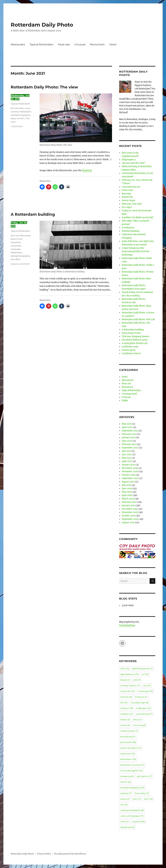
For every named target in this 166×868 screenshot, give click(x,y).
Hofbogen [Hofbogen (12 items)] (143, 708)
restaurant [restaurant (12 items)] (128, 754)
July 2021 (126, 451)
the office (16, 259)
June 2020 (127, 488)
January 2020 (129, 505)
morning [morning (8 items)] (139, 725)
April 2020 (127, 495)
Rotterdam (25, 112)
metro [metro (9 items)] (125, 725)
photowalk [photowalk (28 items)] (128, 742)
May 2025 (127, 424)
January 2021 (128, 465)
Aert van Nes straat (21, 235)
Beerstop (126, 194)
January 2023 (128, 437)
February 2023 (129, 434)
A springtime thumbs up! (135, 343)
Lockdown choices (131, 353)
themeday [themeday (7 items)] (142, 793)
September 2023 (130, 431)
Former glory (129, 350)
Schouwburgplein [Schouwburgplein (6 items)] (131, 771)
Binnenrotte (17, 108)
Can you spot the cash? (133, 163)
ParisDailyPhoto (127, 625)
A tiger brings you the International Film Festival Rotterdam (135, 251)
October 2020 (129, 475)
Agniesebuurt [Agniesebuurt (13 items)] (129, 674)
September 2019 (130, 519)
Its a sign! (127, 207)
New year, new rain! (132, 204)
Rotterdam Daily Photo (42, 25)
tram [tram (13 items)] (148, 799)
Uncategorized (129, 394)
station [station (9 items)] (125, 782)
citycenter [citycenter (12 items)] (127, 691)
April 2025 (127, 427)
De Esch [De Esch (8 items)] (126, 697)
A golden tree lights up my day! (138, 217)
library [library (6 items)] (125, 720)
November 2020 (130, 471)
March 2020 (128, 499)
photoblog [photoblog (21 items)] (128, 737)
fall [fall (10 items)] (124, 702)
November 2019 (130, 512)
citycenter (16, 246)
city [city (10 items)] (147, 685)
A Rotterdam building (33, 214)
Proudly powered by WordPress (70, 854)
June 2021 (127, 454)
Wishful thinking (131, 231)
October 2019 (129, 516)
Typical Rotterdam (42, 44)
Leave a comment (20, 264)
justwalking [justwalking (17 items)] (144, 714)
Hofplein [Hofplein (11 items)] (127, 714)
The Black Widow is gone (135, 340)
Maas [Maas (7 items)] (138, 720)
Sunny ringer (129, 200)
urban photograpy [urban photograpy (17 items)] (132, 816)
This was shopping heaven (136, 336)
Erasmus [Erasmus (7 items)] (141, 697)
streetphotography (21, 115)
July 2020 (127, 485)
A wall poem (128, 228)
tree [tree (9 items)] (124, 805)
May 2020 (127, 492)
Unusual (80, 44)
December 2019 (130, 509)
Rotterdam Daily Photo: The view (44, 87)
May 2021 (127, 458)
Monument (97, 44)
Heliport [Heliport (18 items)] (127, 708)
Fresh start (127, 190)
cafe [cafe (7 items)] (137, 680)
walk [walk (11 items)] (124, 822)
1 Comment (17, 126)
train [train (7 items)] (137, 799)
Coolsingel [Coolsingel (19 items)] (145, 691)
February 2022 (129, 444)
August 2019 (128, 523)
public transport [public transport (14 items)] (131, 748)
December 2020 (130, 468)
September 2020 (130, 478)
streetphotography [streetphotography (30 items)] (132, 788)
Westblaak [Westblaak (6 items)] (127, 827)
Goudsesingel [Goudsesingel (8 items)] (140, 702)
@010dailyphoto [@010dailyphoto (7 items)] (143, 668)
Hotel (113, 44)
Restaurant (18, 44)
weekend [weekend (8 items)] (138, 822)
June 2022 (127, 441)
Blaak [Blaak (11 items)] (125, 680)
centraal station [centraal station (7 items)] (130, 685)
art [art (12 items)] (145, 674)
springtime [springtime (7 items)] (144, 776)
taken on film (18, 118)
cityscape (16, 249)
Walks (125, 401)
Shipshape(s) (129, 160)
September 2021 (130, 448)
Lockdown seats (130, 347)
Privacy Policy (44, 854)
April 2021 (127, 461)
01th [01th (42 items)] (125, 668)
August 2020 (128, 482)
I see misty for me (131, 187)
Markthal (87, 170)
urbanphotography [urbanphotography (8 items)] (132, 810)
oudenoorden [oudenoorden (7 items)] (129, 731)
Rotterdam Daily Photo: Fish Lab (138, 319)
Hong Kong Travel (131, 333)
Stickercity (127, 197)
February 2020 (129, 502)
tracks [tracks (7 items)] (125, 799)
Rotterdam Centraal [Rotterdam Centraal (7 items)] (132, 765)
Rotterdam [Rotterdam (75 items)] (128, 759)
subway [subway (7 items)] (126, 793)
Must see (64, 44)
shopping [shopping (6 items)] (127, 776)
